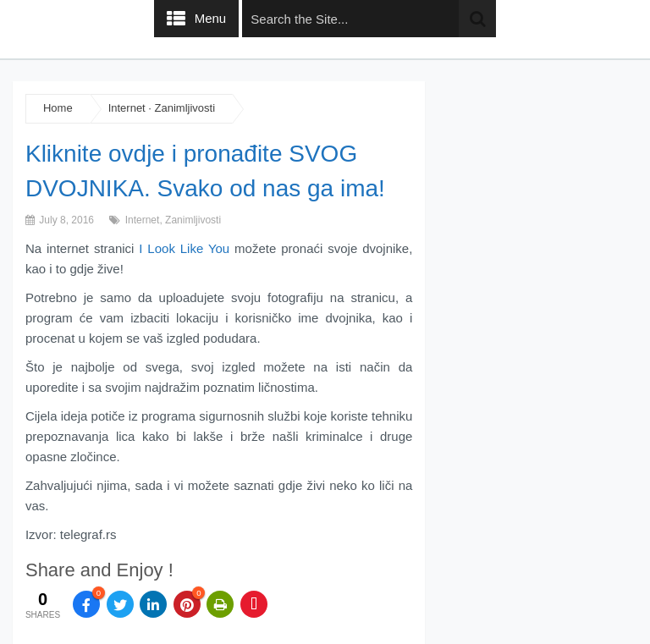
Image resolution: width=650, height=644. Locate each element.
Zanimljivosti (185, 108)
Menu (211, 18)
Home (58, 108)
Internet (127, 108)
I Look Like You (184, 248)
